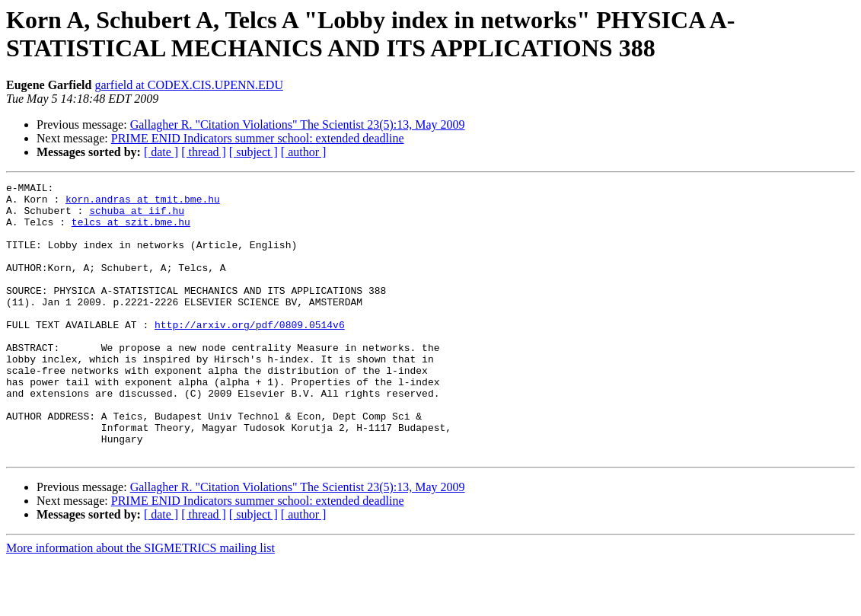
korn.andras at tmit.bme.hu (143, 203)
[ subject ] (254, 152)
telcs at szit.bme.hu (131, 231)
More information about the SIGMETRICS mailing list (140, 603)
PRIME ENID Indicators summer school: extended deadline (258, 138)
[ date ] (161, 152)
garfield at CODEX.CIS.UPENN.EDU (189, 85)
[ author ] (304, 152)
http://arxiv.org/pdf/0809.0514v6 (250, 354)
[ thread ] (204, 152)
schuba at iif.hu (137, 217)
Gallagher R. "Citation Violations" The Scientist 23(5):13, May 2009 (298, 124)
